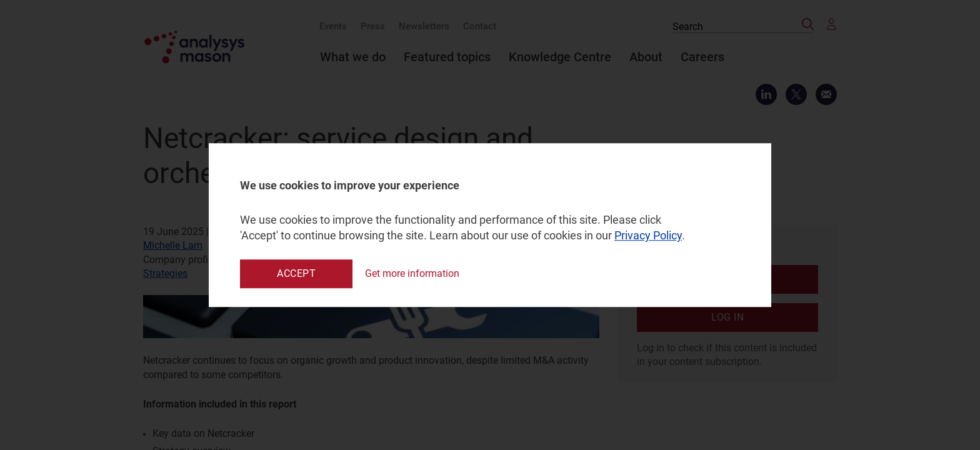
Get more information (412, 273)
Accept (296, 273)
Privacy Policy (648, 236)
